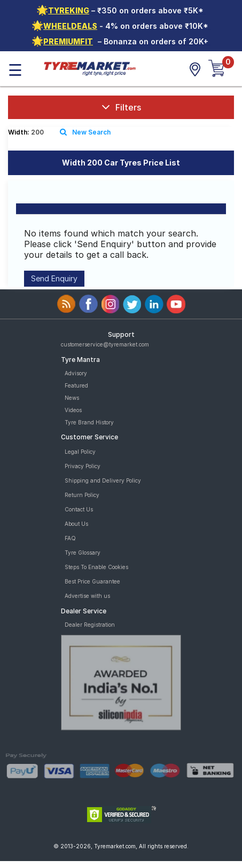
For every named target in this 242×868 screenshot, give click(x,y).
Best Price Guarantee (92, 581)
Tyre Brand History (89, 422)
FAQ (70, 538)
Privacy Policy (83, 466)
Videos (73, 410)
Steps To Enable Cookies (96, 567)
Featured (76, 385)
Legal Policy (80, 452)
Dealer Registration (90, 625)
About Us (76, 524)
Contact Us (79, 509)
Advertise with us (87, 596)
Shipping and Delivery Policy (103, 480)
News (72, 398)
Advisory (76, 373)
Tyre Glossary (83, 553)
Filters (121, 107)
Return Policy (82, 495)
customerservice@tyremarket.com (105, 344)
